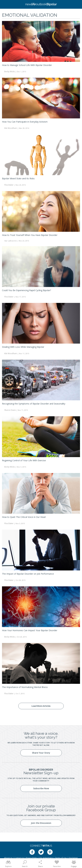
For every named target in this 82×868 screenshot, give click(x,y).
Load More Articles (41, 706)
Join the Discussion (41, 823)
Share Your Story (41, 753)
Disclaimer (73, 858)
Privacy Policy (32, 858)
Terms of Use (61, 858)
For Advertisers (46, 858)
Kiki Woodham (11, 128)
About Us (8, 858)
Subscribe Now (41, 788)
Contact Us (19, 858)
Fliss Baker (9, 185)
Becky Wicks (10, 72)
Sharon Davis (10, 410)
